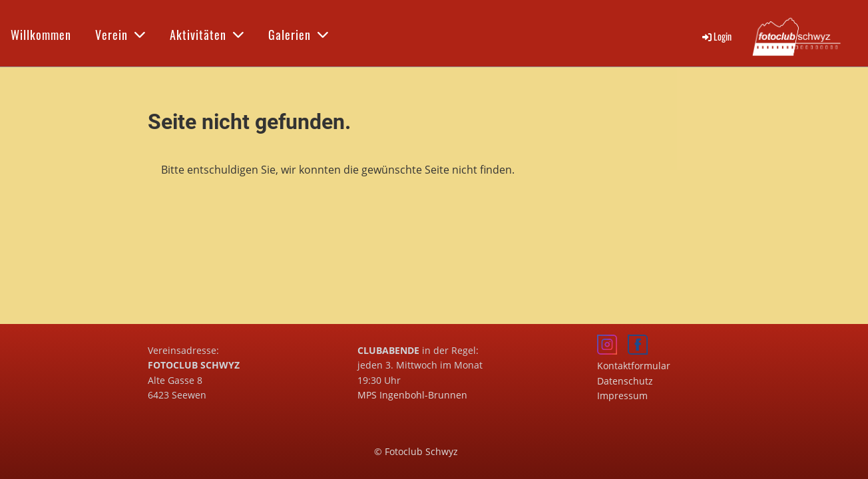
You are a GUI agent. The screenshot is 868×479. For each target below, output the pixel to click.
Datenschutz (625, 381)
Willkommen (41, 35)
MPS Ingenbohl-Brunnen (412, 395)
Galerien (299, 35)
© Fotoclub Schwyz (416, 451)
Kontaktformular (634, 366)
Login (716, 36)
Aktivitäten (207, 35)
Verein (120, 35)
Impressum (622, 396)
